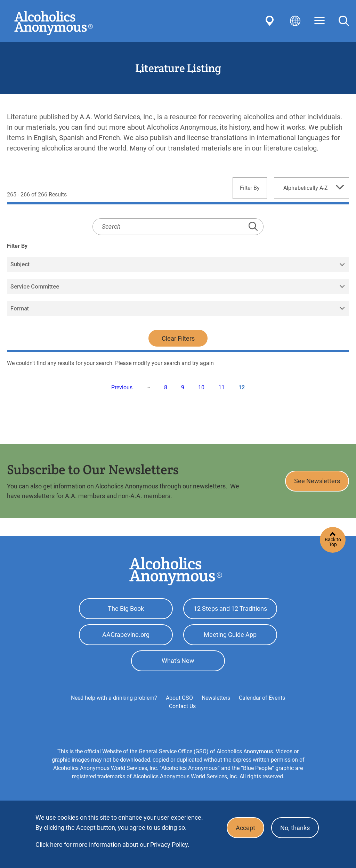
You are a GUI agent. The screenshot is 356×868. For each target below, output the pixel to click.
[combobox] (311, 188)
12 (242, 387)
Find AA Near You (271, 21)
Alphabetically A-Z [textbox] (306, 188)
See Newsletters (317, 481)
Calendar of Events (262, 698)
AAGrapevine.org (126, 635)
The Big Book (126, 609)
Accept (245, 828)
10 (201, 387)
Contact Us (182, 706)
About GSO (179, 698)
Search (344, 21)
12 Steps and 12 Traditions (230, 609)
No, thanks (295, 828)
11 (221, 387)
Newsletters (216, 698)
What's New (178, 661)
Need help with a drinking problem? (114, 698)
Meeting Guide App (230, 635)
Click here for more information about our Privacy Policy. (112, 845)
